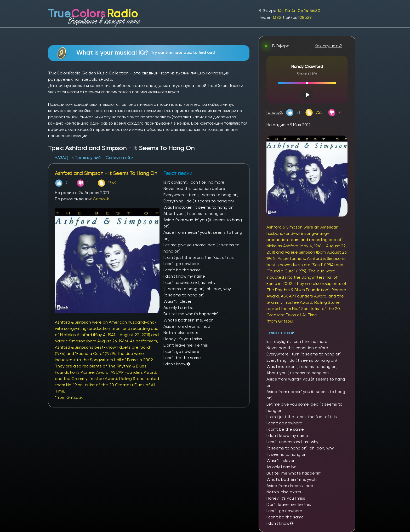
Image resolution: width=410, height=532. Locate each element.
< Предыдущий (86, 158)
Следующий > (119, 158)
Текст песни (280, 333)
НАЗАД (62, 158)
